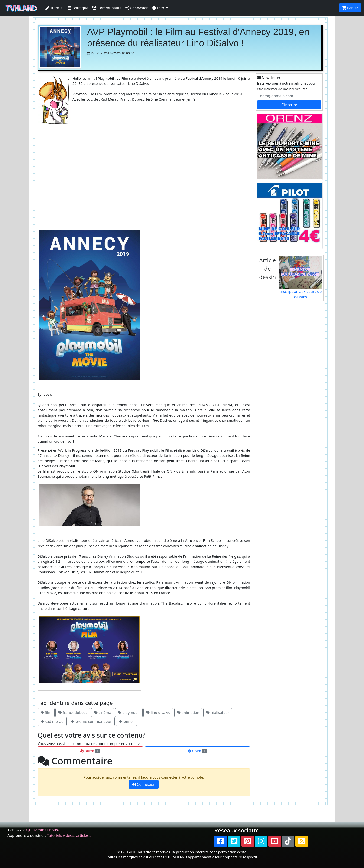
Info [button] (159, 8)
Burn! (90, 751)
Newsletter (269, 78)
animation (188, 713)
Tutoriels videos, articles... (69, 835)
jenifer (126, 721)
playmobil (129, 713)
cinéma (103, 713)
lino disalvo (158, 713)
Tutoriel (55, 8)
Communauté (107, 8)
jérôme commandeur (91, 721)
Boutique (78, 8)
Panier (350, 8)
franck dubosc (73, 713)
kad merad (52, 721)
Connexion (137, 8)
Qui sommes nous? (43, 830)
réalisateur (218, 713)
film (46, 713)
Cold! (197, 751)
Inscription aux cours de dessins (301, 278)
